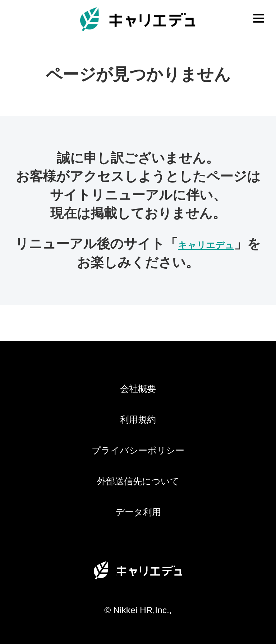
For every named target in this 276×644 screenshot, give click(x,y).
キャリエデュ (206, 245)
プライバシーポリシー (138, 450)
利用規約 (138, 420)
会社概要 (138, 389)
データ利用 (138, 512)
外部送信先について (138, 481)
